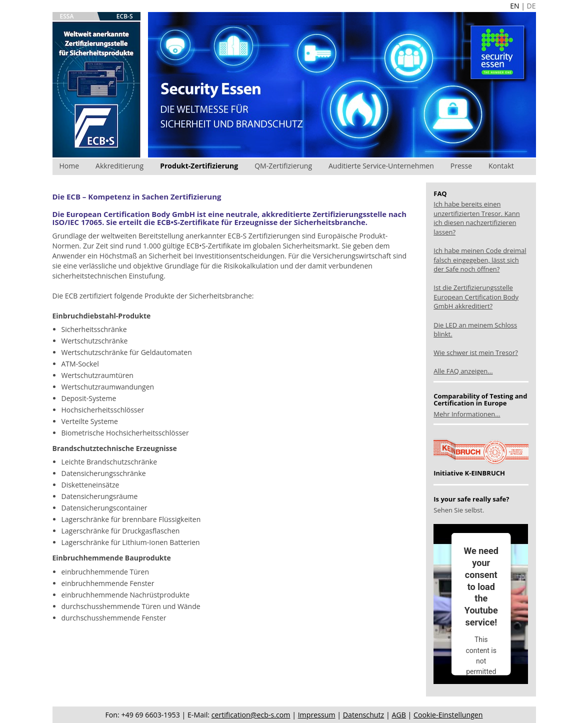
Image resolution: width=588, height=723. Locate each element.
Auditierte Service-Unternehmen (381, 166)
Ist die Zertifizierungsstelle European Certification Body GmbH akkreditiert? (476, 297)
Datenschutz (364, 715)
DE (531, 6)
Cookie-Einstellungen (448, 715)
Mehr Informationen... (467, 414)
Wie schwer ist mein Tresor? (476, 352)
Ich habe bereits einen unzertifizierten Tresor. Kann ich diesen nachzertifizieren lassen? (477, 218)
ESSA (67, 16)
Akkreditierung (119, 166)
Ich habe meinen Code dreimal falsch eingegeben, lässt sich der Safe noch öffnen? (480, 260)
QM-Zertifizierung (283, 166)
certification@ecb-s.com (251, 715)
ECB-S (125, 16)
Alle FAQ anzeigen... (463, 371)
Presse (461, 166)
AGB (398, 715)
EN (514, 6)
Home (69, 166)
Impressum (317, 715)
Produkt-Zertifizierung (199, 166)
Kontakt (501, 166)
